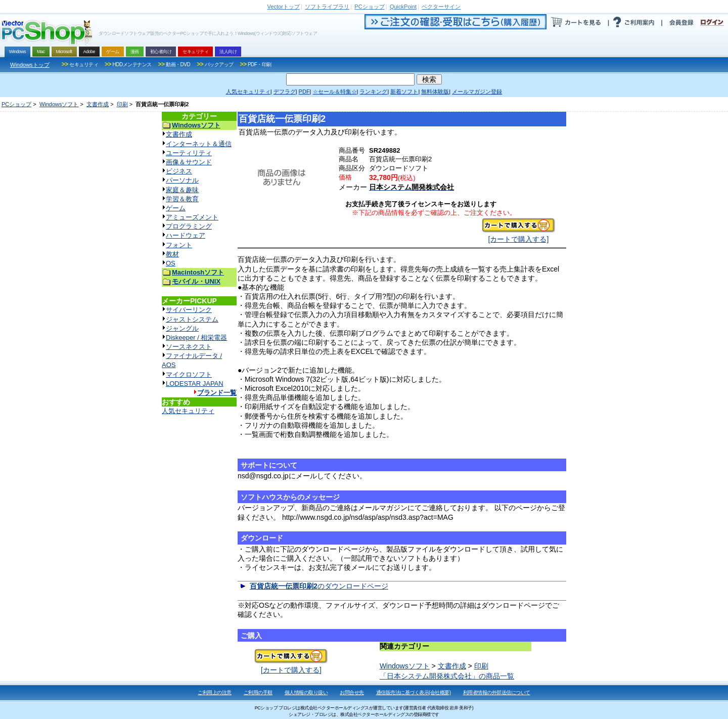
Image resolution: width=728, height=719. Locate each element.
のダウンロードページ (319, 586)
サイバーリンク (189, 310)
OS (171, 263)
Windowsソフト (59, 104)
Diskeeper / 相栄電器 (196, 338)
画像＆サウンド (189, 162)
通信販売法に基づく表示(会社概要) (414, 692)
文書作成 (98, 104)
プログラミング (189, 226)
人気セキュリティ (188, 411)
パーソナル (182, 180)
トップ (284, 7)
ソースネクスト (189, 347)
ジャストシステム (192, 319)
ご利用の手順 (258, 692)
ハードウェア (186, 235)
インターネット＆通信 (199, 144)
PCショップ (16, 104)
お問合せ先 (352, 692)
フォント (179, 245)
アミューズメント (192, 217)
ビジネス (179, 171)
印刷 (122, 104)
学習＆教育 (182, 199)
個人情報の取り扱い (306, 692)
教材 (172, 254)
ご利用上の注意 (215, 692)
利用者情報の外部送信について (497, 692)
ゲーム (176, 208)
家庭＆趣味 (182, 190)
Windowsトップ (30, 65)
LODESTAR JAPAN (195, 384)
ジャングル (182, 328)
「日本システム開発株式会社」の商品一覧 (447, 676)
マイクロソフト (189, 374)
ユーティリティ (189, 153)
